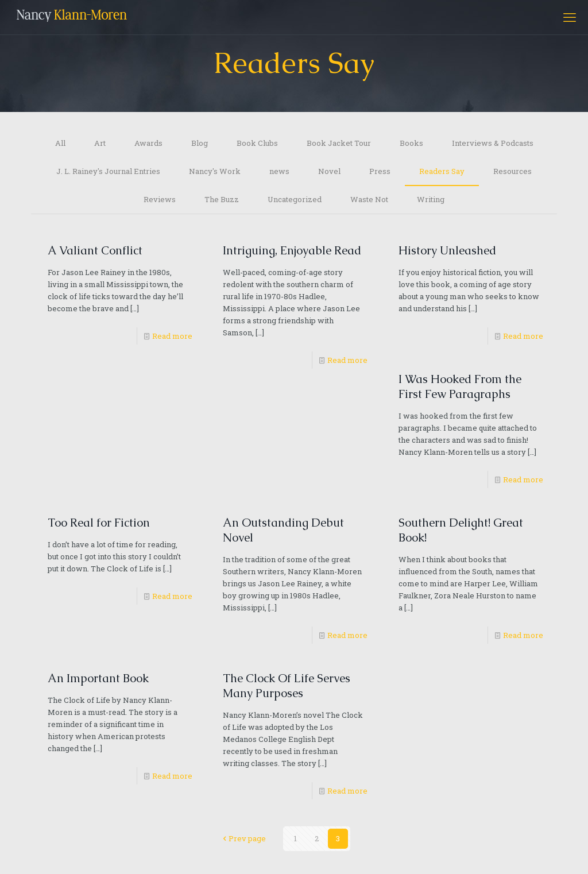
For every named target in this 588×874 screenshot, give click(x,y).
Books (411, 143)
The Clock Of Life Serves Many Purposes (287, 686)
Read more (172, 336)
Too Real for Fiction (99, 523)
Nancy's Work (215, 171)
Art (100, 143)
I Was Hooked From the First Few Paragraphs (460, 386)
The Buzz (222, 199)
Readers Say (442, 171)
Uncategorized (295, 199)
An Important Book (98, 678)
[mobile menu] (570, 17)
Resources (512, 171)
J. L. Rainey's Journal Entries (108, 171)
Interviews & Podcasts (493, 143)
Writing (431, 199)
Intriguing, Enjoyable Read (292, 250)
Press (380, 171)
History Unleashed (447, 250)
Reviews (160, 199)
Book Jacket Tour (339, 143)
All (60, 143)
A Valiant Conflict (95, 250)
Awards (148, 143)
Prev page (243, 838)
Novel (329, 171)
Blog (200, 143)
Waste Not (369, 199)
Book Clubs (257, 143)
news (279, 171)
